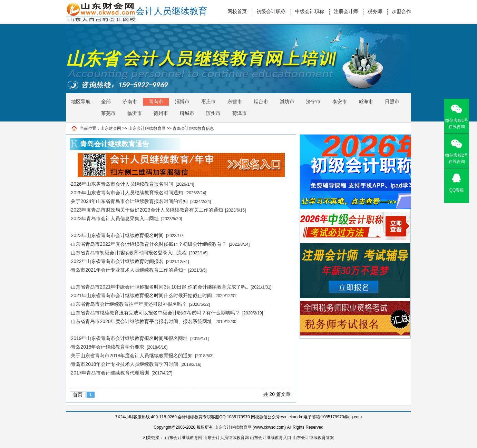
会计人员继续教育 (172, 11)
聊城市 (187, 113)
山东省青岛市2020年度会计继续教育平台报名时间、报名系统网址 (141, 321)
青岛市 (156, 101)
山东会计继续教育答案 (313, 438)
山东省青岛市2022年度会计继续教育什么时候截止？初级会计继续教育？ (149, 244)
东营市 (235, 101)
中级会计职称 (310, 12)
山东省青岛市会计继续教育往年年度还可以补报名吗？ (129, 304)
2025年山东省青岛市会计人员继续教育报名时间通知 (127, 193)
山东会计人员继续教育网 (226, 438)
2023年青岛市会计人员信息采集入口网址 (115, 218)
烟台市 (261, 101)
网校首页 (237, 12)
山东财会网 (111, 128)
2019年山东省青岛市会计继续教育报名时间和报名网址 (129, 338)
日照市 (392, 101)
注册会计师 (346, 12)
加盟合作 (401, 12)
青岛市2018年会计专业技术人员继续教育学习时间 (124, 364)
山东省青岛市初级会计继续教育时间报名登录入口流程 (129, 253)
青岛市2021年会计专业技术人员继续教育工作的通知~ (128, 270)
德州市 (161, 113)
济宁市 (313, 101)
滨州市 (213, 113)
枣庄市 (208, 101)
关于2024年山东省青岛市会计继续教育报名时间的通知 (129, 201)
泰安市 (340, 101)
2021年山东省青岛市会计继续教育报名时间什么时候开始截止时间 (141, 295)
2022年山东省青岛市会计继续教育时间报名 (117, 261)
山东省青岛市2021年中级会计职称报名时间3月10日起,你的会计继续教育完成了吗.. (159, 287)
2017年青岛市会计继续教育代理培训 (110, 373)
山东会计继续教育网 (147, 128)
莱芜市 (108, 113)
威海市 (366, 101)
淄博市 (182, 101)
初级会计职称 (271, 12)
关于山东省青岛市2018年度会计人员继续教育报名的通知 (132, 356)
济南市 (130, 101)
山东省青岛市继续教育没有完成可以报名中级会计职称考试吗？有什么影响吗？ (155, 313)
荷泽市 (240, 113)
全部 (106, 101)
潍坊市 (287, 101)
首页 (78, 395)
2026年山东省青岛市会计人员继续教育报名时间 (122, 184)
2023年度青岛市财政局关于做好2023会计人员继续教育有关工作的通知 (147, 210)
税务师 (375, 12)
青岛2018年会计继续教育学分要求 (108, 347)
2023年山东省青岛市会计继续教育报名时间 (117, 235)
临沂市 (135, 113)
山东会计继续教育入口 (271, 438)
